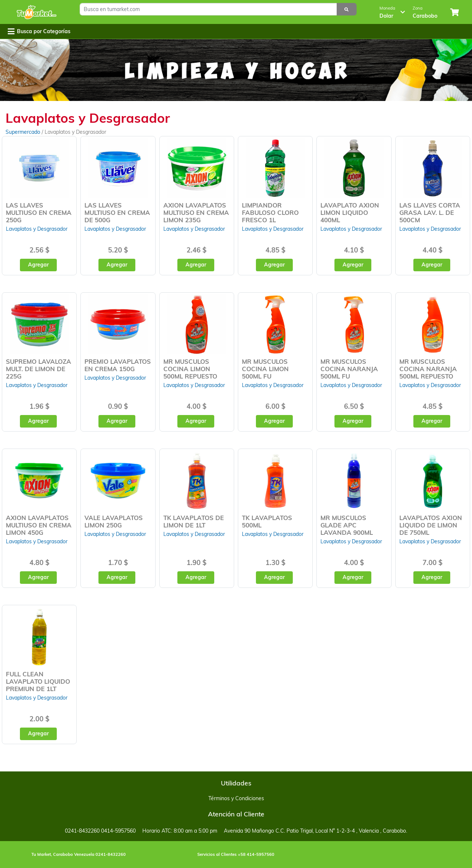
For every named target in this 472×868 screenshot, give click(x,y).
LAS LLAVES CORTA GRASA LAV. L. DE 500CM (430, 212)
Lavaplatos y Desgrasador (37, 229)
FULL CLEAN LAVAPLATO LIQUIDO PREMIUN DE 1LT (38, 681)
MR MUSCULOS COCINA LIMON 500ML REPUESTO (190, 369)
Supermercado (24, 132)
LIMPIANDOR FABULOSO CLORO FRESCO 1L (270, 212)
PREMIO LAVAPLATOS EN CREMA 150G (118, 365)
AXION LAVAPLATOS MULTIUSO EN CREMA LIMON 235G (196, 212)
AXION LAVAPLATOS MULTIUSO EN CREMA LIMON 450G (39, 525)
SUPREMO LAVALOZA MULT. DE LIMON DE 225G (39, 369)
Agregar (38, 265)
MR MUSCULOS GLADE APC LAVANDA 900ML (347, 525)
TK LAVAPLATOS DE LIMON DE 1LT (194, 521)
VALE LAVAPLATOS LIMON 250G (114, 521)
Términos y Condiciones (236, 798)
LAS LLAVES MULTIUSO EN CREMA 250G (39, 212)
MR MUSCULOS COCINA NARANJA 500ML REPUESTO (428, 369)
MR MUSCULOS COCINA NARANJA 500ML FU (349, 369)
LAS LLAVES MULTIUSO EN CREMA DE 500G (117, 212)
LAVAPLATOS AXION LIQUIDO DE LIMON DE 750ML (431, 525)
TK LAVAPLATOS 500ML (267, 521)
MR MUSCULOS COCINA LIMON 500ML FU (265, 369)
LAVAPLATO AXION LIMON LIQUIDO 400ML (350, 212)
